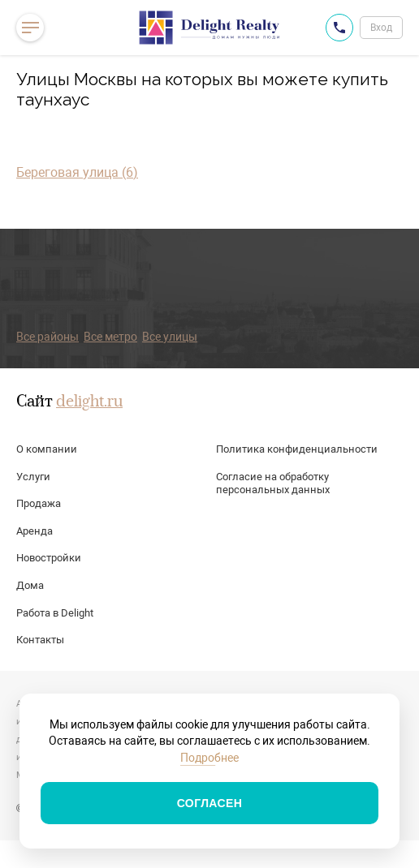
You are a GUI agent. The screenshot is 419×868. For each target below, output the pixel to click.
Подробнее (209, 758)
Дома (30, 585)
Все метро (110, 337)
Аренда (35, 531)
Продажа (39, 503)
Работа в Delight (55, 613)
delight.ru (89, 402)
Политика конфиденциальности (297, 449)
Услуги (33, 477)
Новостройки (49, 558)
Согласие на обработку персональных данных (273, 483)
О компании (47, 449)
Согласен (210, 803)
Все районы (48, 337)
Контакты (40, 640)
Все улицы (170, 337)
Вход (381, 28)
